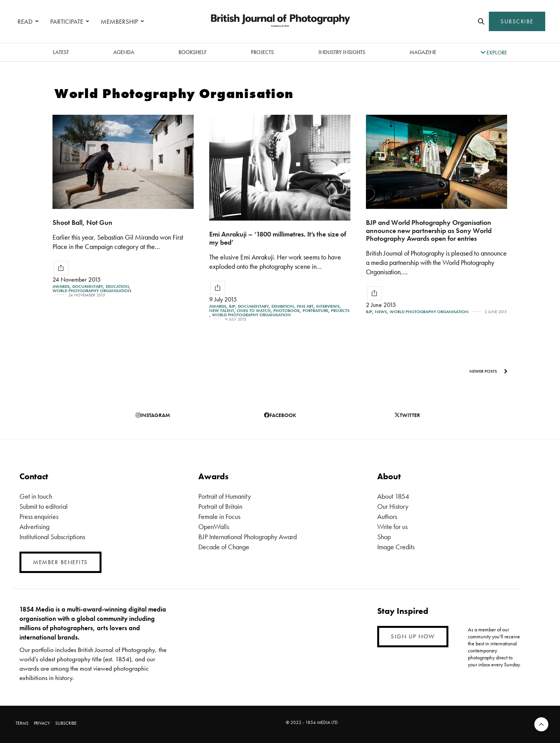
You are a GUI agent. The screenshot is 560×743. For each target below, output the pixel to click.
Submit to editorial (44, 506)
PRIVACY (42, 723)
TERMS (22, 723)
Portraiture (315, 311)
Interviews (328, 306)
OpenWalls (214, 527)
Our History (393, 506)
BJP (232, 306)
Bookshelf (192, 52)
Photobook (287, 311)
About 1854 (393, 496)
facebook (280, 415)
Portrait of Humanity (225, 496)
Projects (262, 52)
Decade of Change (224, 547)
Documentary (88, 287)
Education (117, 287)
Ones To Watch (254, 311)
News (381, 312)
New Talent (222, 311)
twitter (407, 415)
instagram (153, 415)
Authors (387, 516)
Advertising (34, 527)
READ (25, 21)
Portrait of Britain (220, 506)
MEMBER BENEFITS (60, 562)
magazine (423, 52)
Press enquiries (39, 516)
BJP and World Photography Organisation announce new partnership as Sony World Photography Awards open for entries (429, 230)
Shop (384, 537)
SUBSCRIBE (517, 21)
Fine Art (305, 306)
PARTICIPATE (67, 21)
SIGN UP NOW (413, 636)
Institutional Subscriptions (52, 537)
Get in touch (36, 496)
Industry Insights (342, 52)
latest (61, 52)
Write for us (392, 527)
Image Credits (396, 547)
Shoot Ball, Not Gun (82, 222)
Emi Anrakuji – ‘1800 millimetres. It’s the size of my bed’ (278, 238)
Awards (61, 287)
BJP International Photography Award (248, 537)
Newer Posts (488, 371)
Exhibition (283, 306)
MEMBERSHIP (119, 21)
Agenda (124, 52)
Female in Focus (219, 516)
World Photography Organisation (92, 291)
